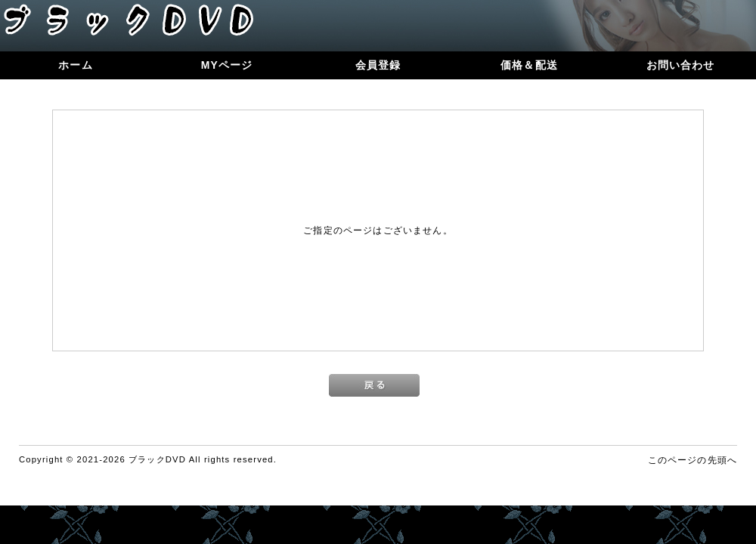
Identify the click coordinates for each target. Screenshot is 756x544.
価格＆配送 (529, 65)
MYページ (227, 65)
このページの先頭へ (692, 460)
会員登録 (378, 65)
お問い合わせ (681, 65)
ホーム (75, 65)
